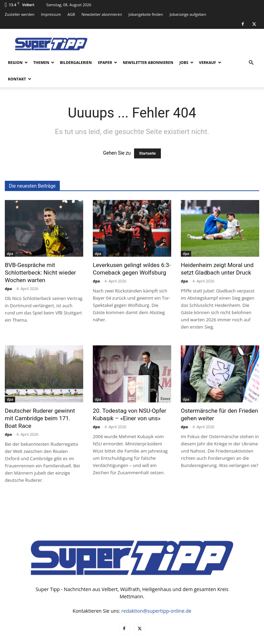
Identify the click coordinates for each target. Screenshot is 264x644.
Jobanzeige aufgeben (188, 14)
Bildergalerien (76, 62)
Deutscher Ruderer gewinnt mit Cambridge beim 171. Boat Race (40, 418)
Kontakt (20, 79)
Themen (44, 62)
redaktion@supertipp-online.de (156, 611)
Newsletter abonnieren (102, 14)
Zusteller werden (20, 14)
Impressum (51, 14)
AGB (71, 14)
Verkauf (210, 62)
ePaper (108, 62)
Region (18, 62)
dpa (10, 254)
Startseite (148, 153)
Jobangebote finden (146, 14)
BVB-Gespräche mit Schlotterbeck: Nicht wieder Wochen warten (40, 273)
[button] (251, 63)
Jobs (186, 62)
